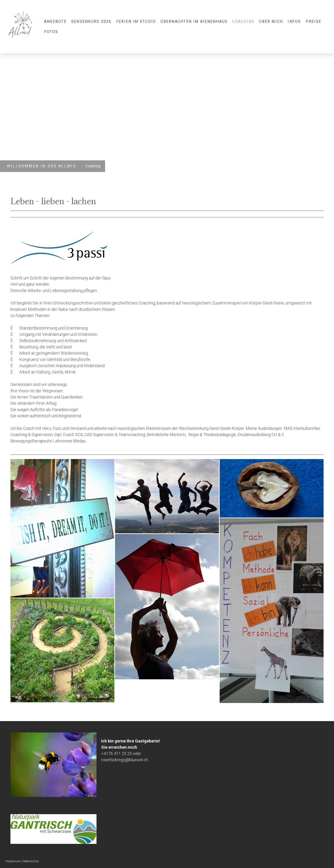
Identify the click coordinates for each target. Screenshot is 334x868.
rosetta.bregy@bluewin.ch (125, 760)
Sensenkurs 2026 (91, 21)
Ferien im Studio (136, 21)
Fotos (51, 32)
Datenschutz (31, 861)
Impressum (13, 861)
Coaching (243, 21)
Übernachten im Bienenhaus (194, 21)
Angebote (55, 21)
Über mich (271, 21)
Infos (294, 21)
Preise (313, 21)
